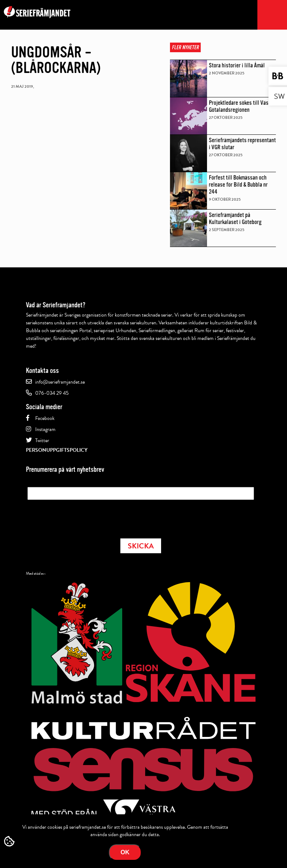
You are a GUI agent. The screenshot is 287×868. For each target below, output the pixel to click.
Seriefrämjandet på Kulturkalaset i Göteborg (235, 218)
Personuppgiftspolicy (57, 450)
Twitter (42, 440)
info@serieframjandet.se (60, 382)
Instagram (45, 429)
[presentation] (84, 517)
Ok (125, 852)
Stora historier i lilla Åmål (237, 65)
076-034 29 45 (52, 393)
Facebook (45, 418)
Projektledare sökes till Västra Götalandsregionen (242, 106)
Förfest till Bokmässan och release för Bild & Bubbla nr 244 (238, 185)
